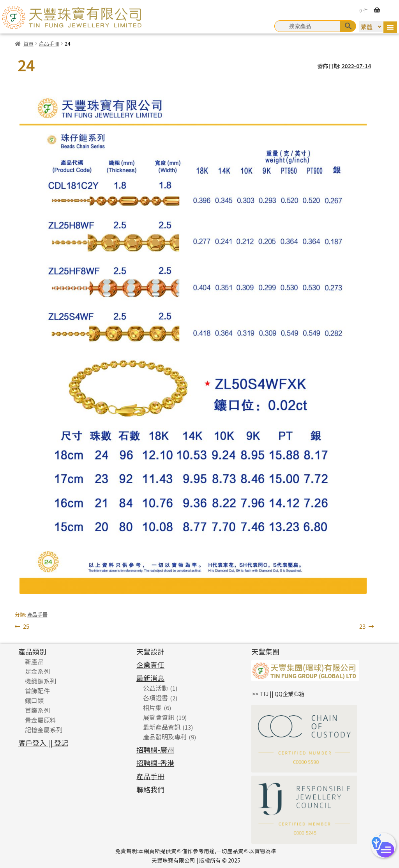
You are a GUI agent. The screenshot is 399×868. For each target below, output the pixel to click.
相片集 (152, 707)
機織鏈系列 (41, 681)
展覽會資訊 (159, 717)
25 (26, 627)
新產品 (34, 661)
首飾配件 (37, 691)
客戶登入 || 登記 (43, 742)
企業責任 (150, 665)
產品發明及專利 (165, 737)
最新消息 (150, 678)
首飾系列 (37, 710)
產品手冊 (49, 43)
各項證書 (155, 698)
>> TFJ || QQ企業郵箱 (278, 694)
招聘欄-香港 (155, 763)
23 (363, 627)
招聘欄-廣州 (155, 750)
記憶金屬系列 (44, 730)
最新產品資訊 (162, 727)
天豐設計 (150, 651)
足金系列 (37, 671)
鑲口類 (34, 700)
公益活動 (155, 688)
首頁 (28, 43)
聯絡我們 (150, 789)
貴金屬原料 (41, 720)
